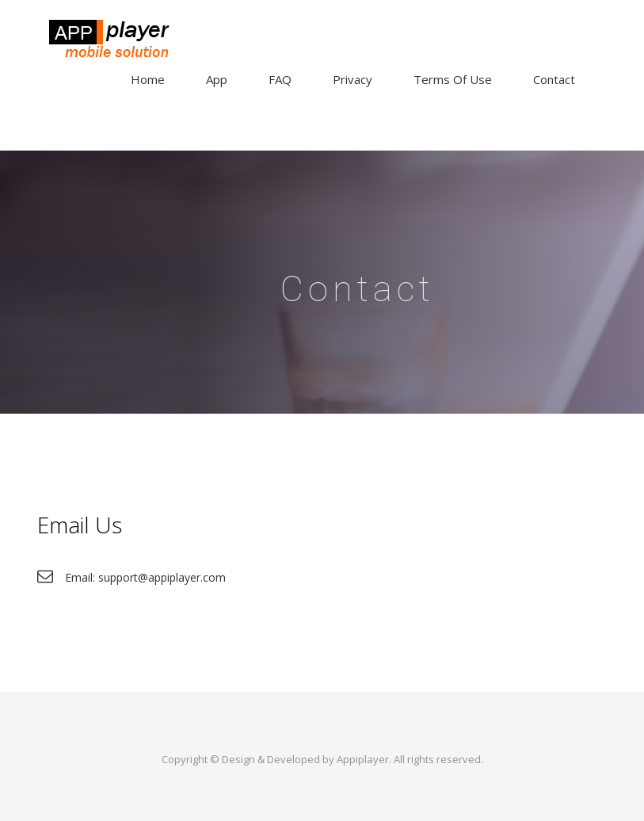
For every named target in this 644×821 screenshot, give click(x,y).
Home (148, 79)
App (217, 79)
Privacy (352, 79)
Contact (554, 79)
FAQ (280, 79)
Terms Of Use (453, 79)
